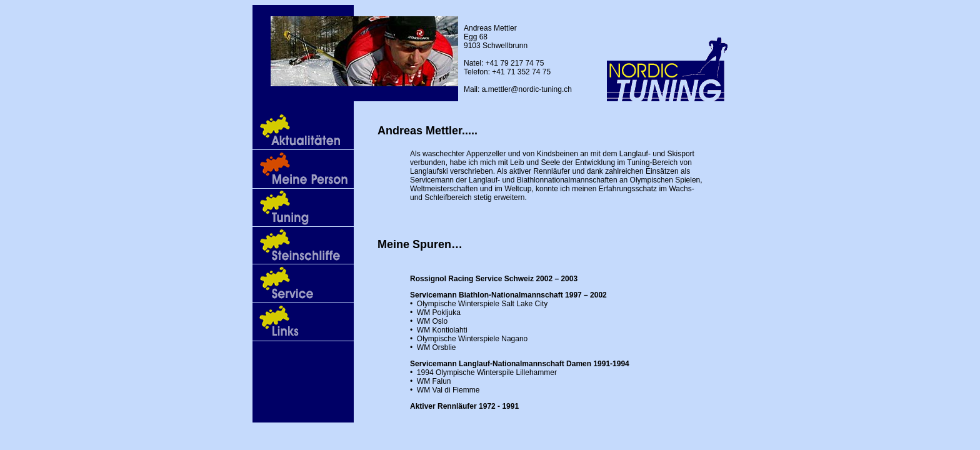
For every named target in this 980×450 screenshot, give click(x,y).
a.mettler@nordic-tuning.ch (527, 89)
